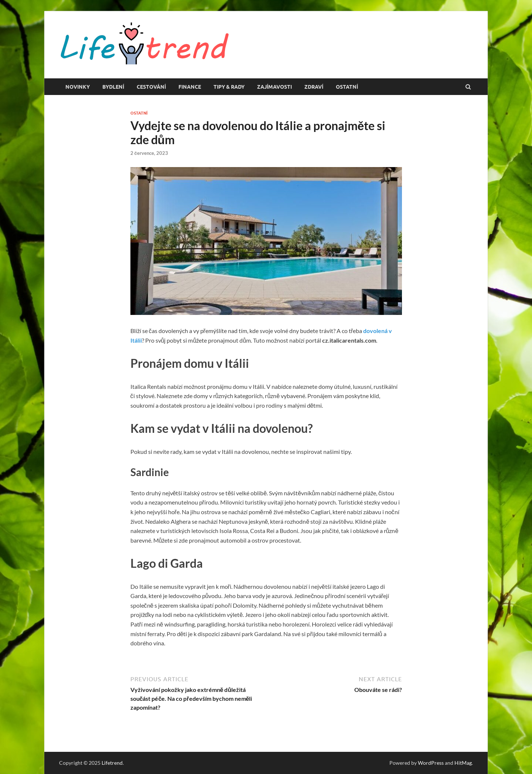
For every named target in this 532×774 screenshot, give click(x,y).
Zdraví (314, 87)
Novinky (78, 87)
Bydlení (113, 87)
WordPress (431, 763)
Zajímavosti (274, 87)
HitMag (463, 763)
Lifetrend (112, 763)
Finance (190, 87)
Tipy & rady (229, 87)
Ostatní (347, 87)
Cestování (151, 87)
